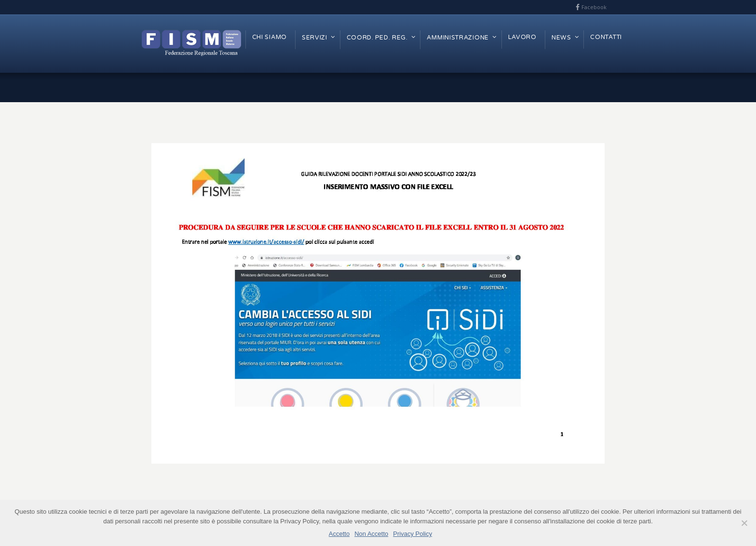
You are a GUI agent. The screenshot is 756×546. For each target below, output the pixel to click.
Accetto (339, 534)
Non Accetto (371, 534)
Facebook (594, 7)
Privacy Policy (412, 534)
